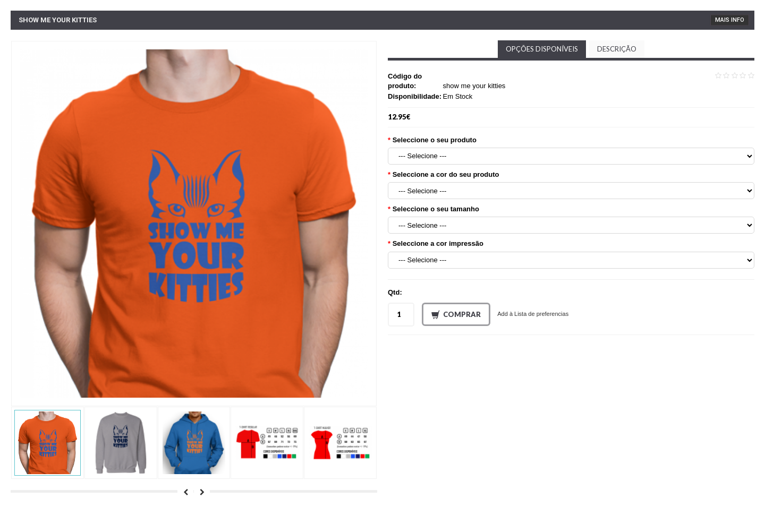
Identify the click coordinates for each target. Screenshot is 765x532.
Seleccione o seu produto (435, 140)
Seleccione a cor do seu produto (446, 174)
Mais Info (730, 20)
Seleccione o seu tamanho (436, 209)
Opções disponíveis (542, 49)
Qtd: (395, 292)
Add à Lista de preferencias (533, 314)
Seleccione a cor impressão (438, 243)
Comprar (456, 315)
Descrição (617, 49)
